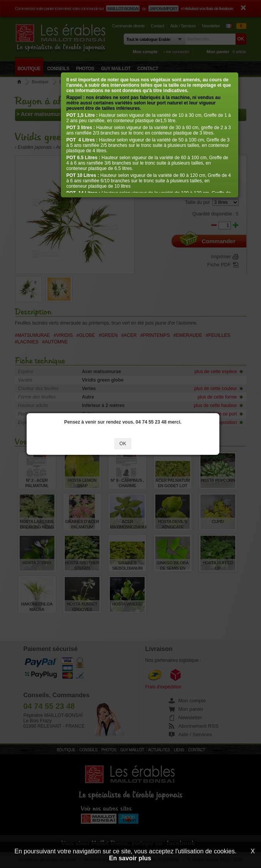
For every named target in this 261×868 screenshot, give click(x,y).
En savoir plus (130, 858)
